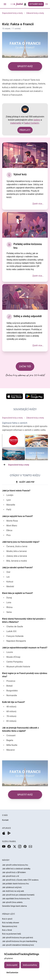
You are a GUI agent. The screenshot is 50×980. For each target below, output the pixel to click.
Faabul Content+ (31, 123)
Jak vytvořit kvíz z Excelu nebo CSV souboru (20, 880)
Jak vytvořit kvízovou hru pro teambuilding (20, 941)
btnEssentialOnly (30, 965)
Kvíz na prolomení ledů (12, 934)
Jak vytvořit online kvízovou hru (15, 865)
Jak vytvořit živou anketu (12, 902)
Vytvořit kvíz (36, 4)
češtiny (37, 120)
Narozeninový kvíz (10, 926)
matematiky (16, 123)
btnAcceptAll (12, 965)
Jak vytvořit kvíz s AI (11, 876)
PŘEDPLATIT (25, 130)
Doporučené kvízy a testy (12, 13)
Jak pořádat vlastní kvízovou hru (15, 884)
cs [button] (47, 4)
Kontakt (5, 820)
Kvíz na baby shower (11, 923)
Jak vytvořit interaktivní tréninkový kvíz (18, 945)
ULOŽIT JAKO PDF (25, 482)
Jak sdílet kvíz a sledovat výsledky (16, 869)
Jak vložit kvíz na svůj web (13, 891)
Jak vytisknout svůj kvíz (12, 887)
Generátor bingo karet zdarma (14, 906)
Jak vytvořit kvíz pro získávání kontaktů (18, 895)
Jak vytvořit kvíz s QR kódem (14, 872)
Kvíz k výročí (7, 919)
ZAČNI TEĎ (25, 366)
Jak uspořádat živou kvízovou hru (16, 899)
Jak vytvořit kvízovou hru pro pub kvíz (18, 938)
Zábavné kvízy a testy (35, 13)
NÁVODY (6, 860)
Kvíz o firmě (7, 930)
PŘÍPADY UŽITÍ (8, 914)
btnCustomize (12, 973)
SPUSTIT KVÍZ (25, 66)
